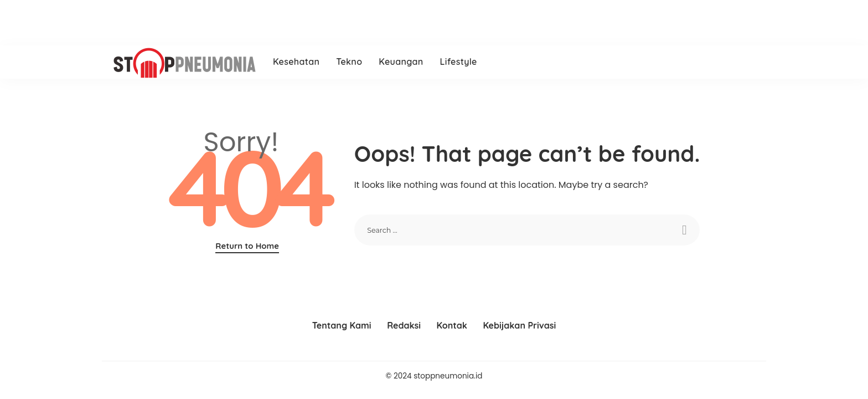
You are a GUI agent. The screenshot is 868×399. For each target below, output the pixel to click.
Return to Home (247, 246)
